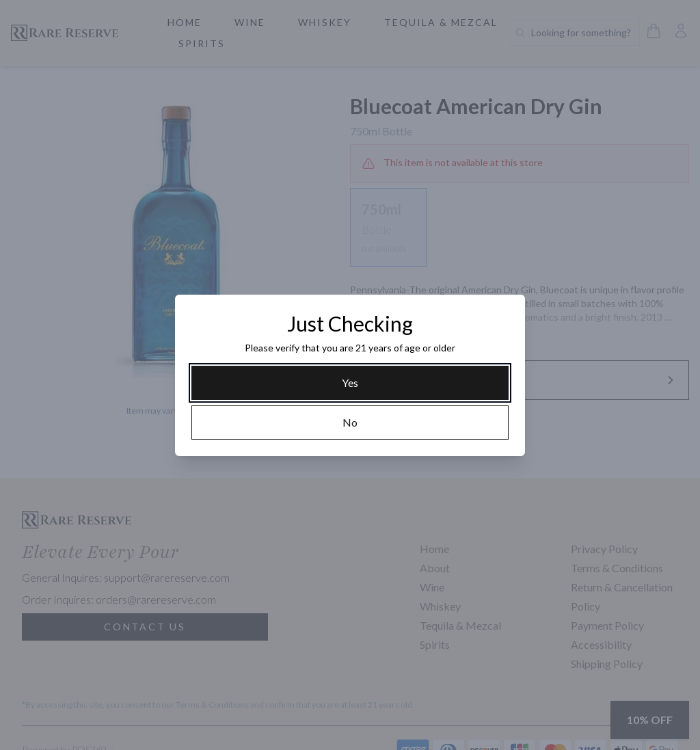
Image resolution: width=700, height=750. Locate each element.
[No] (350, 423)
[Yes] (350, 383)
